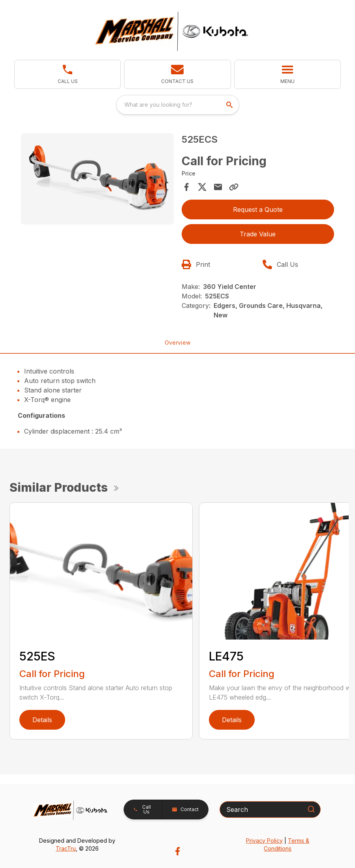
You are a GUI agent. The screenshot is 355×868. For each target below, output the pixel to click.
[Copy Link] (234, 187)
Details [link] (42, 720)
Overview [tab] (178, 342)
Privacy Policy (264, 841)
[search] (230, 105)
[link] (68, 74)
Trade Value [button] (258, 234)
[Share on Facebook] (186, 187)
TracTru (66, 848)
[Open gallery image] (97, 179)
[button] (177, 74)
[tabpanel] (97, 180)
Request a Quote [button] (258, 209)
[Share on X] (202, 187)
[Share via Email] (218, 187)
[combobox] (178, 105)
